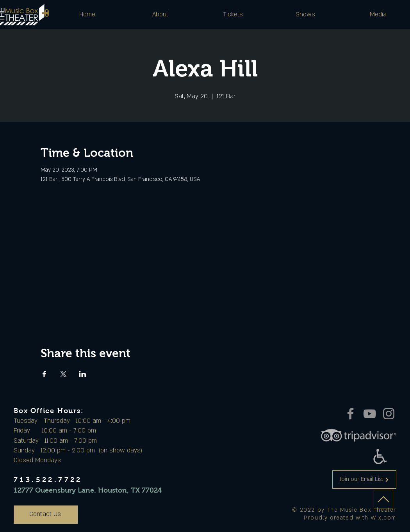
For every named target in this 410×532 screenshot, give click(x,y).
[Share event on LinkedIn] (83, 374)
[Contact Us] (46, 515)
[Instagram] (389, 414)
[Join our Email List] (364, 480)
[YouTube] (370, 414)
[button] (160, 14)
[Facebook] (350, 414)
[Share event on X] (63, 374)
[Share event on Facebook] (44, 374)
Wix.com (383, 518)
